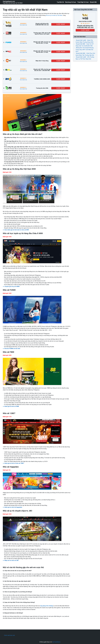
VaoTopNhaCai (56, 642)
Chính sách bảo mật (9, 635)
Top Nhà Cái (60, 2)
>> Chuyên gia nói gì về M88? (11, 286)
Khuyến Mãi (93, 2)
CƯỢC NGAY (61, 24)
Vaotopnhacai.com (9, 1)
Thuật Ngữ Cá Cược (83, 2)
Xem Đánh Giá (23, 25)
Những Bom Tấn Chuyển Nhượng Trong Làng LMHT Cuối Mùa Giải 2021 (85, 50)
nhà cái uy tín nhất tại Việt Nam (54, 15)
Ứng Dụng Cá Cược (71, 2)
